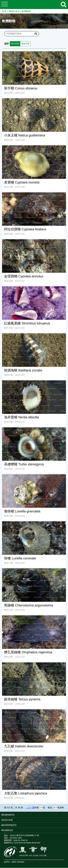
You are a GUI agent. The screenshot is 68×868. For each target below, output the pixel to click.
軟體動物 (26, 11)
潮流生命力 (14, 11)
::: (67, 816)
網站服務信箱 (7, 831)
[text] (20, 34)
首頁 (4, 11)
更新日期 (26, 44)
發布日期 (15, 44)
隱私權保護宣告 (8, 815)
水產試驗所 (21, 862)
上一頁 (31, 808)
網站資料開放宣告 (9, 826)
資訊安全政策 (7, 820)
